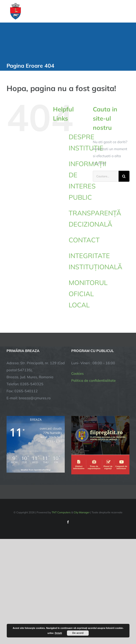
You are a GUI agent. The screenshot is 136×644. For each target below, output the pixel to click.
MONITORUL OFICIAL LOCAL (88, 294)
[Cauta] (124, 176)
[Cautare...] (106, 176)
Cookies (77, 373)
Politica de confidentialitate (93, 380)
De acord (78, 633)
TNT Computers (61, 512)
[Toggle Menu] (127, 11)
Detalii (58, 633)
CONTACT (84, 240)
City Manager (82, 512)
